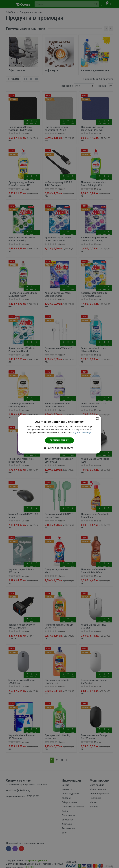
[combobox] (97, 418)
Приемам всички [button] (60, 440)
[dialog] (59, 434)
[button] (59, 448)
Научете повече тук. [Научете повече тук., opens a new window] (82, 433)
